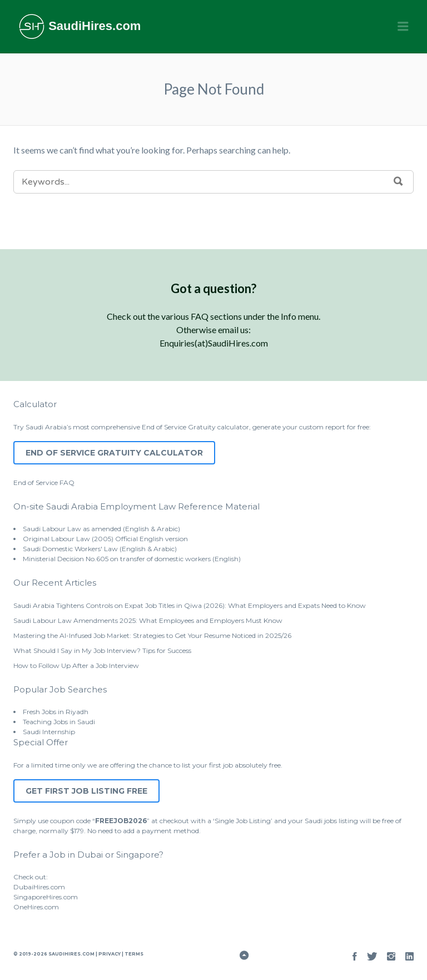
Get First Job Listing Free (86, 791)
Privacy (110, 954)
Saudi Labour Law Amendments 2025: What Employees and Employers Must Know (148, 620)
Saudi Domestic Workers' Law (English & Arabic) (100, 549)
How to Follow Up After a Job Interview (76, 665)
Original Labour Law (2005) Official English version (105, 539)
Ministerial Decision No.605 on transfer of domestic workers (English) (132, 559)
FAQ (67, 482)
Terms (133, 954)
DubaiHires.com (39, 887)
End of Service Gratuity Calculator (114, 453)
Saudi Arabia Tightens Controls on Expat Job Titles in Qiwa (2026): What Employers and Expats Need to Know (190, 605)
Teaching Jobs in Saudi (59, 722)
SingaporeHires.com (46, 897)
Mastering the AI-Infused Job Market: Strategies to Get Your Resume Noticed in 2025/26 (152, 635)
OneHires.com (36, 907)
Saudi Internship (49, 732)
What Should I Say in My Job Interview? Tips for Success (102, 650)
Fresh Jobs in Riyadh (56, 712)
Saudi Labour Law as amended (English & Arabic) (101, 529)
